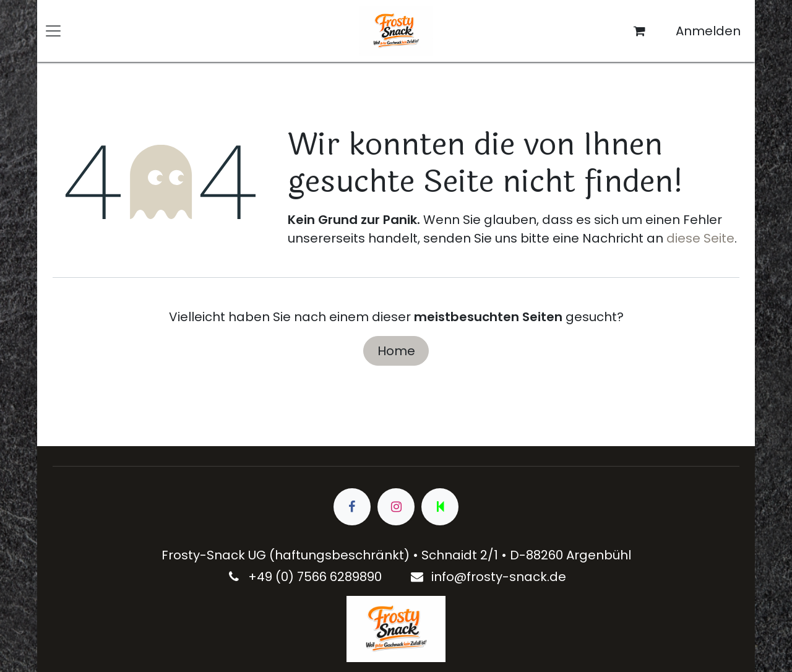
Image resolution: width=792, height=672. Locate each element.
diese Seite (700, 238)
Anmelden (708, 31)
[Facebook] (352, 507)
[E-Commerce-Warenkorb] (640, 31)
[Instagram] (396, 507)
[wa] (440, 507)
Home (396, 351)
